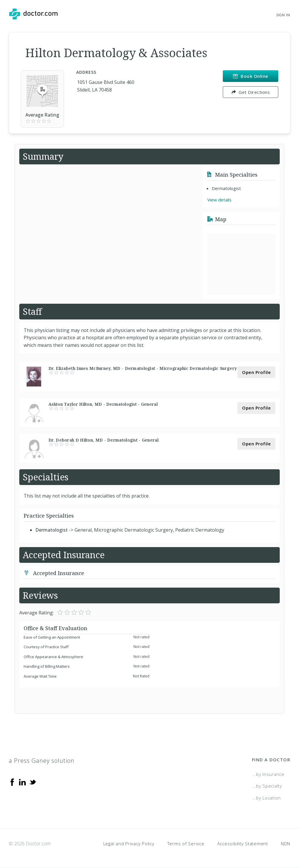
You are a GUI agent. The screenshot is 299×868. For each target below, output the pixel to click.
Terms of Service (186, 844)
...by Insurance (268, 774)
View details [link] (219, 200)
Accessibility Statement (243, 844)
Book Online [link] (251, 76)
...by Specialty (267, 786)
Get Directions (251, 92)
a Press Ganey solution (42, 761)
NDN (286, 844)
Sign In (283, 15)
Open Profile (256, 372)
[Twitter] (33, 782)
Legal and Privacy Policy (129, 844)
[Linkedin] (22, 782)
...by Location (267, 798)
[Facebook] (12, 782)
